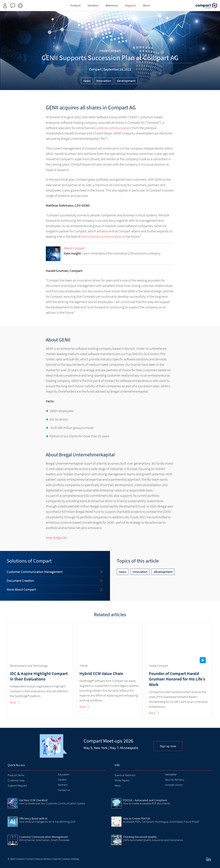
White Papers (122, 780)
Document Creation (20, 581)
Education (64, 774)
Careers (62, 780)
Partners (63, 785)
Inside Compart (110, 51)
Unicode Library (174, 785)
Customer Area (16, 780)
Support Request (17, 786)
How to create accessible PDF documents (146, 803)
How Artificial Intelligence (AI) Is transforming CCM (47, 822)
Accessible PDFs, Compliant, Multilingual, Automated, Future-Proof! (161, 822)
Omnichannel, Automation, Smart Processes (44, 840)
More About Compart (21, 589)
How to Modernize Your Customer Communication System (52, 803)
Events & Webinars (125, 775)
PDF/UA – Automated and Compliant (145, 800)
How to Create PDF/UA (136, 818)
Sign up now (168, 746)
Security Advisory (175, 780)
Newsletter (171, 774)
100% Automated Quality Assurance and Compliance (153, 840)
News (118, 786)
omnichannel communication (101, 236)
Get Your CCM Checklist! (33, 800)
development (126, 81)
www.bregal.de (56, 538)
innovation (104, 81)
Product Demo (16, 775)
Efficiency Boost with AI (33, 818)
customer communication (113, 128)
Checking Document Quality (140, 837)
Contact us (64, 790)
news (87, 81)
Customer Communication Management (35, 572)
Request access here (121, 4)
